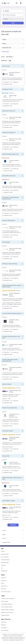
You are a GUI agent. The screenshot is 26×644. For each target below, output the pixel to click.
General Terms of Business (8, 599)
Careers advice (5, 557)
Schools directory (5, 560)
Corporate (4, 589)
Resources (4, 622)
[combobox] (13, 11)
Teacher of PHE (6, 66)
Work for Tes (4, 586)
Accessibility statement (7, 604)
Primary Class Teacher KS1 (9, 111)
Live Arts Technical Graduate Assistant (12, 313)
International (4, 571)
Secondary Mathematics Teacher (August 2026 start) (10, 360)
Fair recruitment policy (7, 607)
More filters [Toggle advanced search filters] (6, 52)
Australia (3, 565)
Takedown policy (5, 615)
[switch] (10, 61)
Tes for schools (5, 630)
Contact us (4, 581)
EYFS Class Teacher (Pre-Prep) (10, 264)
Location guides (5, 563)
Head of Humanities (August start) (10, 154)
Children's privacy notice (7, 612)
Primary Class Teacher (8, 431)
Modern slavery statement (7, 610)
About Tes (4, 578)
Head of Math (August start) (9, 176)
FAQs (2, 583)
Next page (13, 525)
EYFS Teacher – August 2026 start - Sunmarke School (11, 198)
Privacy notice (5, 601)
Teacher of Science (7, 384)
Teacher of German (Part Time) (10, 408)
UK (2, 568)
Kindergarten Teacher (7, 89)
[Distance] (13, 19)
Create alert (4, 61)
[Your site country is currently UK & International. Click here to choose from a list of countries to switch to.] (22, 3)
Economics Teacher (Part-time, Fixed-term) (11, 337)
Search (13, 23)
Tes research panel (6, 592)
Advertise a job (5, 554)
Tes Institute (4, 628)
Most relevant (10, 57)
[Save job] (22, 66)
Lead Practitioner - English (9, 501)
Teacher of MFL (6, 456)
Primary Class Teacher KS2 (9, 133)
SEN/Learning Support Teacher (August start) (12, 478)
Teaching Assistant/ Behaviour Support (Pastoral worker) (12, 286)
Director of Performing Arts (9, 220)
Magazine (4, 625)
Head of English (6, 242)
